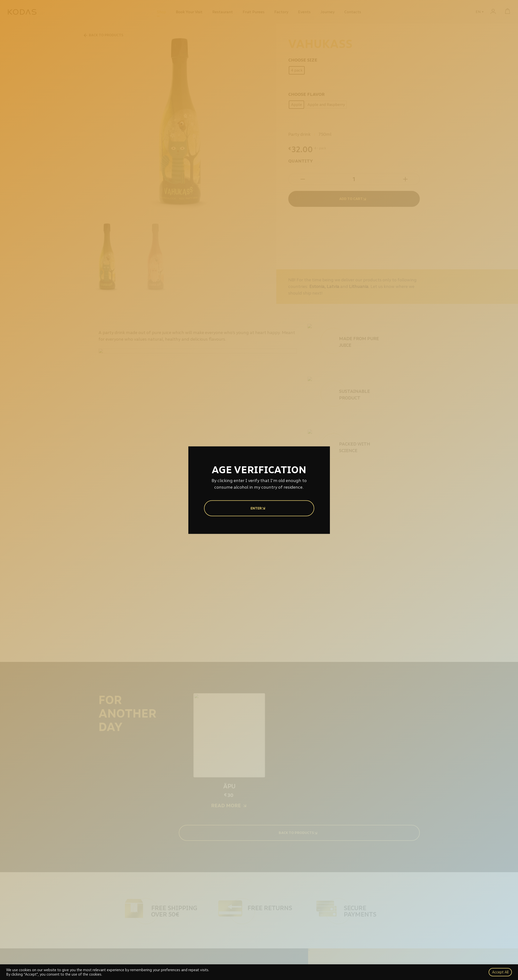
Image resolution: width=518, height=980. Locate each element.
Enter (259, 508)
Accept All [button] (500, 972)
